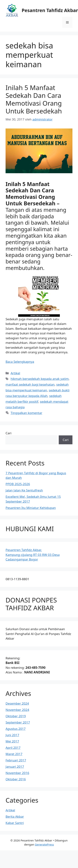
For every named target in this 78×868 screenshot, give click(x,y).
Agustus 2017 (16, 729)
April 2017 (13, 748)
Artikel (15, 373)
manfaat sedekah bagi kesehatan (30, 384)
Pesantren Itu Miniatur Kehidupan (31, 508)
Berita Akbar (15, 816)
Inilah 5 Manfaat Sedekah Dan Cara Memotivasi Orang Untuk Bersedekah (34, 99)
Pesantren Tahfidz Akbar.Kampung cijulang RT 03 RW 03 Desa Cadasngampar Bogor (33, 555)
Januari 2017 (15, 767)
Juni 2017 (12, 735)
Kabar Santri (15, 823)
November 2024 (17, 710)
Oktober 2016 (16, 779)
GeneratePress (44, 844)
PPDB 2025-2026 (18, 484)
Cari (9, 433)
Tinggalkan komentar (26, 413)
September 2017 (18, 722)
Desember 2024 (17, 703)
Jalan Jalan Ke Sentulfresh (24, 490)
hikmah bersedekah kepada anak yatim (40, 379)
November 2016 (17, 773)
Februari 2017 (16, 760)
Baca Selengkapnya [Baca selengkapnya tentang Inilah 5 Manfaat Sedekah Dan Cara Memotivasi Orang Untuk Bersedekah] (20, 362)
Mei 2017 (12, 741)
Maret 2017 (14, 754)
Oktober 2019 (16, 716)
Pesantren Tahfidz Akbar (50, 10)
